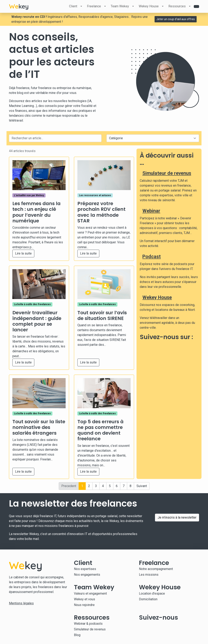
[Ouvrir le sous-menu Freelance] (105, 6)
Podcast (152, 257)
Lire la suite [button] (23, 253)
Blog (77, 635)
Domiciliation (148, 599)
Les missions (149, 575)
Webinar (151, 211)
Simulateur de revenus (167, 173)
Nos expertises (85, 569)
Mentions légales (21, 603)
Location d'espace (152, 593)
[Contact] (196, 7)
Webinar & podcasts (88, 624)
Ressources (177, 6)
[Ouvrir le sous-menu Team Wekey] (133, 6)
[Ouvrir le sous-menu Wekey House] (163, 6)
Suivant (142, 486)
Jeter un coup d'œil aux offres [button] (176, 19)
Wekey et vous (84, 599)
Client (73, 6)
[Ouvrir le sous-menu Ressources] (190, 6)
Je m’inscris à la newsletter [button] (177, 517)
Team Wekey (120, 6)
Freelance (94, 6)
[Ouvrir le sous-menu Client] (81, 6)
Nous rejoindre (84, 605)
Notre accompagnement (156, 569)
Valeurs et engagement (90, 593)
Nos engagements (87, 575)
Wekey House (149, 6)
